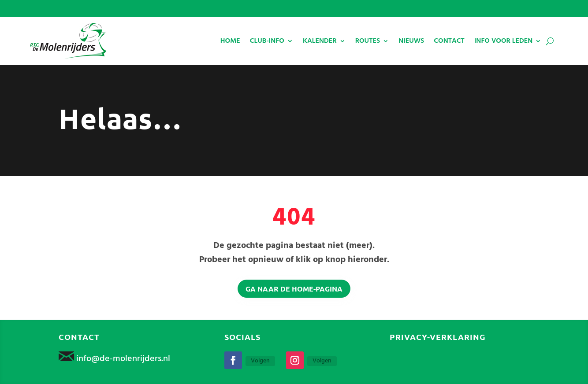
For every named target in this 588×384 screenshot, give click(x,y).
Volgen (260, 361)
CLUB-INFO (267, 41)
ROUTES (368, 41)
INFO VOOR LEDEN (503, 41)
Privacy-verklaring (438, 337)
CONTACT (449, 41)
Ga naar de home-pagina (294, 289)
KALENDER (320, 41)
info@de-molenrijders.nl (123, 359)
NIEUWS (411, 41)
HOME (230, 41)
